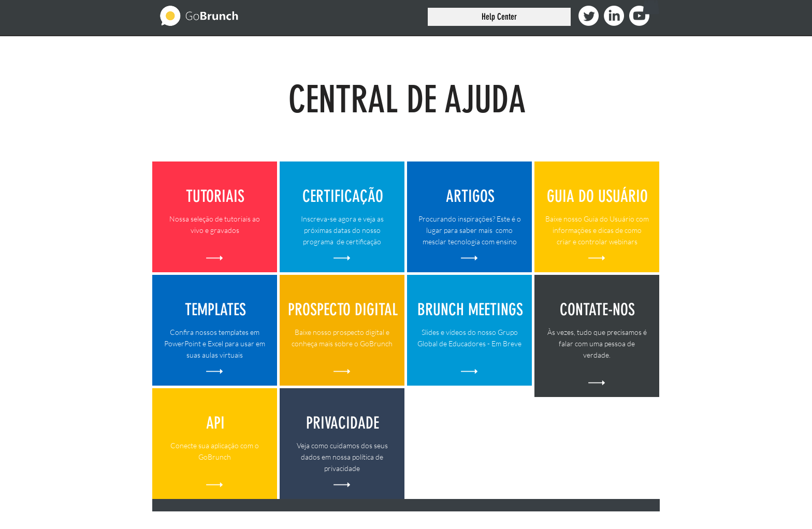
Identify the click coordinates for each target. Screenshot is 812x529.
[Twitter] (589, 16)
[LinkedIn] (614, 16)
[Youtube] (639, 16)
